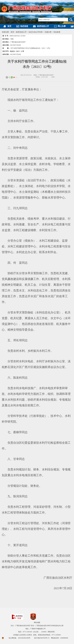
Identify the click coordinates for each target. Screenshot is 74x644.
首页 (9, 26)
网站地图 (37, 623)
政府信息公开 (43, 26)
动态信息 (24, 26)
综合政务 (57, 32)
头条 (14, 77)
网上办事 (62, 26)
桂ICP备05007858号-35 (42, 638)
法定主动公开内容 (36, 32)
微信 (12, 77)
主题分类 (48, 32)
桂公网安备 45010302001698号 (21, 638)
